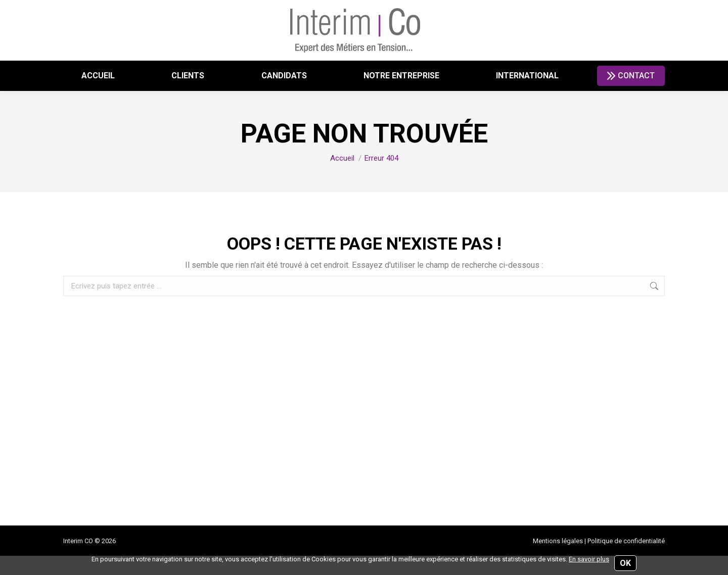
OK (625, 563)
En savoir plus (589, 559)
